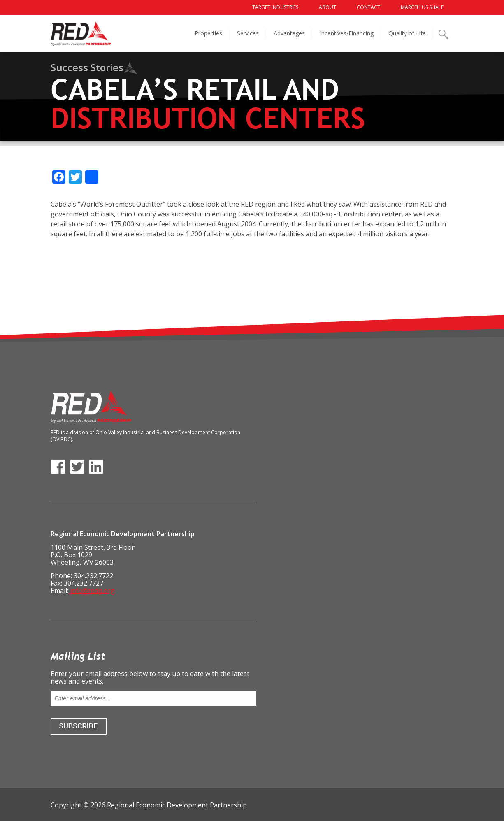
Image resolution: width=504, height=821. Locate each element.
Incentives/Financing (347, 33)
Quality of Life (407, 33)
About (327, 7)
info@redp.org (92, 591)
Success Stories (87, 67)
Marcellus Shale (422, 7)
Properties (208, 33)
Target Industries (275, 7)
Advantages (289, 33)
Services (248, 33)
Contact (368, 7)
